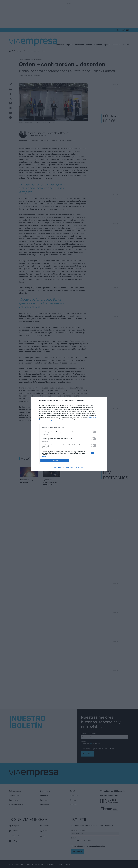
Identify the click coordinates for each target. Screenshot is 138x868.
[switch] (94, 432)
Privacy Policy (80, 467)
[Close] (103, 401)
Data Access (69, 467)
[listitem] (69, 428)
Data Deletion (58, 467)
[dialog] (69, 434)
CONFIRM (55, 460)
